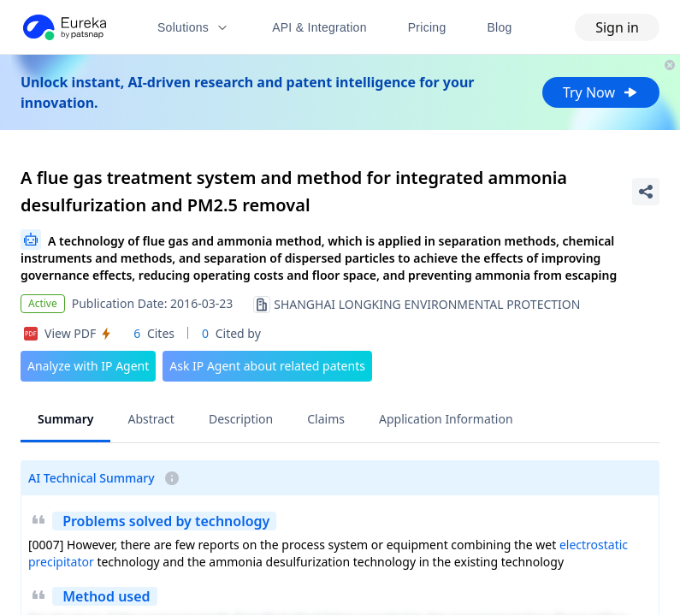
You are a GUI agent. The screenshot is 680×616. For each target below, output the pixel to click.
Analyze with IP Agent (88, 366)
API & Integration (319, 27)
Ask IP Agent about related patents (267, 366)
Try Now (601, 92)
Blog (500, 27)
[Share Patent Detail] (646, 192)
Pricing (427, 27)
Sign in (617, 27)
